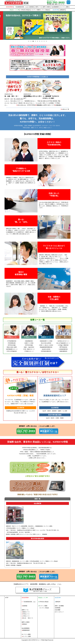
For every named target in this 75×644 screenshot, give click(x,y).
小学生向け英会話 (25, 10)
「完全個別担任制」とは (21, 7)
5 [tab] (37, 41)
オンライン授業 (64, 7)
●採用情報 (58, 610)
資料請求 (62, 10)
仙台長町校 (21, 410)
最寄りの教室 (46, 7)
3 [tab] (33, 41)
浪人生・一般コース (27, 620)
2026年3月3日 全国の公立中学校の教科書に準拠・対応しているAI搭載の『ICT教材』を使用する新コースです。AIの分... (59, 94)
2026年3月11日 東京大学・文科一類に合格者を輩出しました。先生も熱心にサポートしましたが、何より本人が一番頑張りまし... (16, 94)
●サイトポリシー (59, 614)
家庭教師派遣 (26, 632)
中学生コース (26, 616)
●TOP (7, 600)
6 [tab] (40, 41)
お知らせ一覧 (65, 111)
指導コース (38, 7)
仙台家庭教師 (55, 7)
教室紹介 (24, 626)
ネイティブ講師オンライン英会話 (40, 10)
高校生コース (26, 614)
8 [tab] (44, 41)
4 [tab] (35, 41)
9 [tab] (46, 41)
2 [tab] (31, 41)
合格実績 (31, 7)
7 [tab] (42, 41)
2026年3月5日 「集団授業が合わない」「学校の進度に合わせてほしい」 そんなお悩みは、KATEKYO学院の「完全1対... (37, 94)
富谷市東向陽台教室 (55, 417)
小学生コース (26, 618)
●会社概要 (58, 612)
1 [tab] (29, 41)
